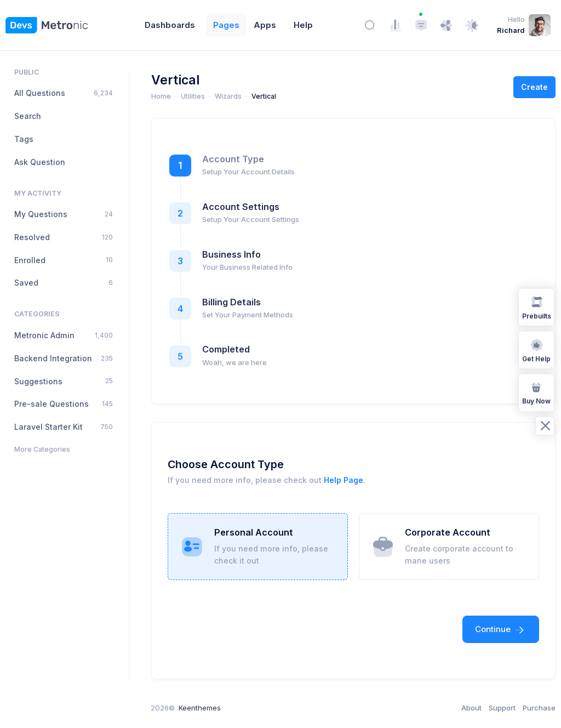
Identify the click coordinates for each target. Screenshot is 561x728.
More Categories (42, 449)
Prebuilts (537, 307)
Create (534, 87)
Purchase (539, 708)
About (471, 708)
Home (161, 96)
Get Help (536, 349)
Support (502, 708)
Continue (500, 629)
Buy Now (536, 392)
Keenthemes (200, 708)
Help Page (344, 480)
